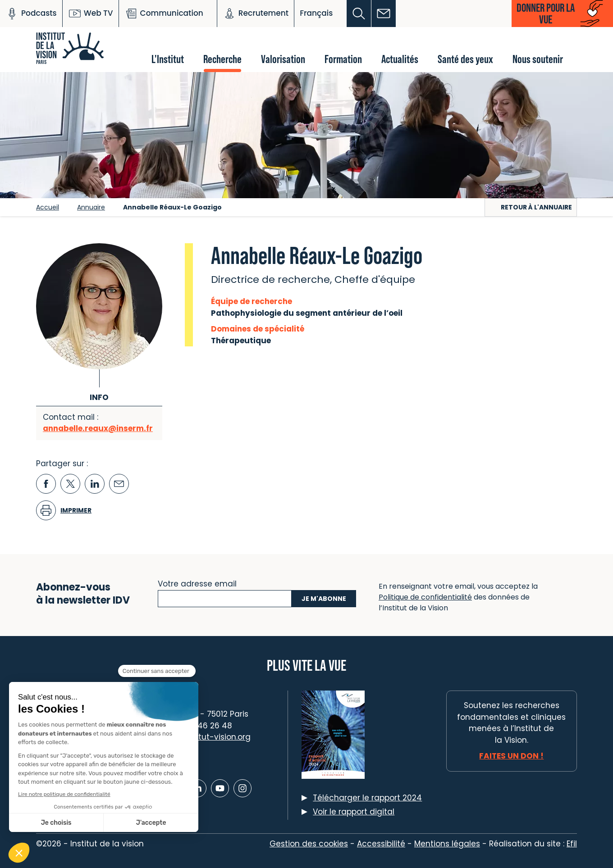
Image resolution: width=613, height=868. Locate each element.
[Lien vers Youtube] (220, 788)
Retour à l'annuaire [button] (536, 207)
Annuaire (91, 207)
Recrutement (256, 14)
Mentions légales (447, 844)
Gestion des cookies (309, 844)
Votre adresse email (197, 583)
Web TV (91, 14)
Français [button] (316, 13)
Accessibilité (381, 844)
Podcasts (31, 14)
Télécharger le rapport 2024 (367, 798)
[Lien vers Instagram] (242, 788)
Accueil (48, 207)
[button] (359, 14)
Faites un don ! (511, 756)
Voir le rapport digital (354, 812)
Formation (343, 59)
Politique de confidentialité (425, 597)
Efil (572, 844)
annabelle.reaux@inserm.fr (98, 428)
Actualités (400, 59)
